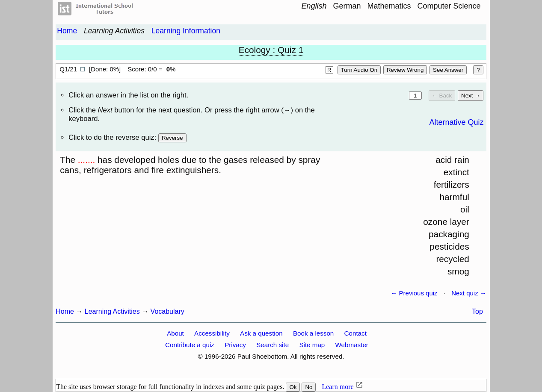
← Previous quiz (414, 293)
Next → (471, 96)
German (347, 6)
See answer (448, 70)
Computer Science (449, 6)
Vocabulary (167, 311)
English (314, 6)
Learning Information (186, 31)
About (175, 333)
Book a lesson (313, 333)
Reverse (172, 138)
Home (67, 31)
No (309, 387)
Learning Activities (114, 31)
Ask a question (261, 333)
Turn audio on (359, 70)
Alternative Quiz (456, 122)
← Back (442, 96)
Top (477, 311)
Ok (293, 387)
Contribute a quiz (190, 345)
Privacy (235, 345)
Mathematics (389, 6)
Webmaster (352, 345)
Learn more (338, 387)
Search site (272, 345)
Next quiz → (469, 293)
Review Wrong (405, 70)
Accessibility (212, 333)
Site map (312, 345)
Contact (355, 333)
